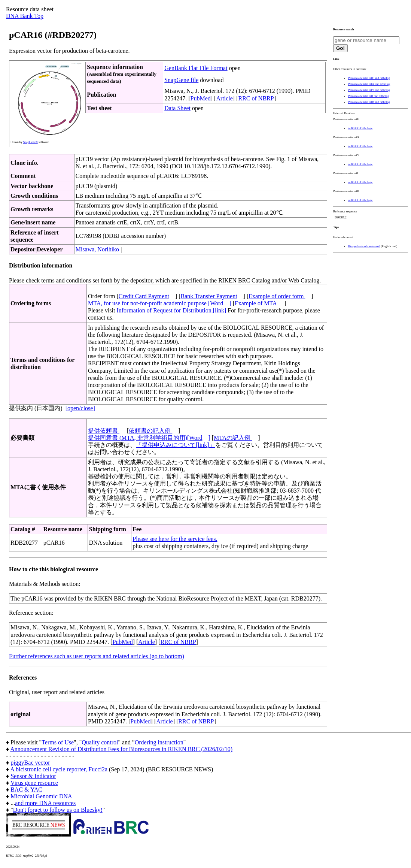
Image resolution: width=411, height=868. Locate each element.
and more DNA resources (45, 803)
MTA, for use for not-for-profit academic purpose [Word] (160, 303)
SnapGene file (181, 80)
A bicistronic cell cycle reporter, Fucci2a (59, 769)
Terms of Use (58, 742)
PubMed (201, 98)
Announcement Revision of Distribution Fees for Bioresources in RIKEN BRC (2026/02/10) (121, 749)
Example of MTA (256, 303)
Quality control (100, 742)
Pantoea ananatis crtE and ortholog (369, 78)
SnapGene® (31, 142)
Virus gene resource (34, 783)
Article (224, 98)
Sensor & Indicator (33, 776)
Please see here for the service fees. (175, 539)
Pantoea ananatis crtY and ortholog (369, 90)
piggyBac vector (30, 763)
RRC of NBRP (256, 98)
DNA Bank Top (25, 16)
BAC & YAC (26, 790)
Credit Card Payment (144, 296)
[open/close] (80, 408)
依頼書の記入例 (150, 431)
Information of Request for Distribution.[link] (171, 310)
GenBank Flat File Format (196, 68)
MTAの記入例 (233, 438)
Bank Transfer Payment (209, 296)
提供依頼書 (104, 431)
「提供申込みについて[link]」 (176, 445)
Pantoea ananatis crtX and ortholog (369, 84)
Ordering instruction (159, 742)
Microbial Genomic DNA (41, 796)
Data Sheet (177, 108)
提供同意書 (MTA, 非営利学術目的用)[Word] (149, 438)
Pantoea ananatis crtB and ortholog (369, 102)
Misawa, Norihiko (97, 249)
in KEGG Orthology (360, 128)
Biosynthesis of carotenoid (364, 246)
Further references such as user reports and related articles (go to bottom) (97, 656)
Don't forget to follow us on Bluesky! (58, 810)
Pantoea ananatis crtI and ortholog (369, 96)
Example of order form (277, 296)
